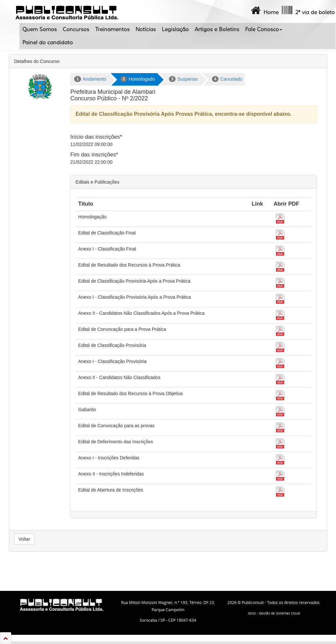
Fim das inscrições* (94, 155)
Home (264, 10)
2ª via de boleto (308, 10)
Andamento (90, 79)
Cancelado (227, 79)
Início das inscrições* (96, 137)
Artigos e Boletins (217, 30)
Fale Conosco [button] (264, 30)
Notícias (146, 30)
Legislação (175, 30)
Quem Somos (40, 30)
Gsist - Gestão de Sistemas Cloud (274, 613)
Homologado (138, 79)
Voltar (24, 539)
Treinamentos (112, 30)
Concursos (76, 30)
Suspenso (183, 79)
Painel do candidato (48, 43)
